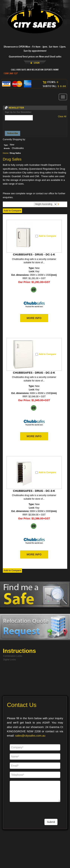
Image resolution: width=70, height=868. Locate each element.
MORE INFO (34, 318)
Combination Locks (13, 656)
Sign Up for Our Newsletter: (18, 112)
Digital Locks (10, 660)
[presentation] (19, 125)
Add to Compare (12, 211)
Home (6, 153)
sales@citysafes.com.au (30, 736)
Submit (51, 822)
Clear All (62, 117)
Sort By (30, 204)
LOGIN (37, 63)
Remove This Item (17, 144)
